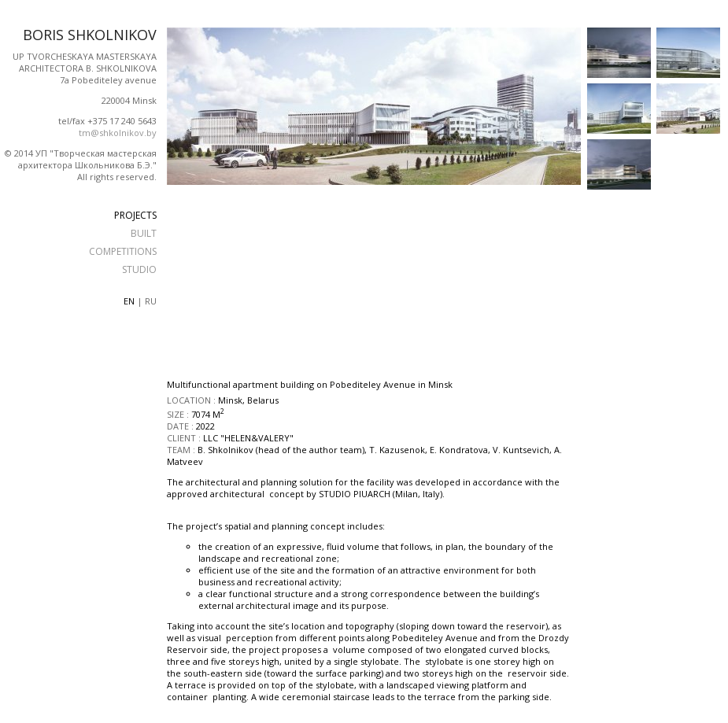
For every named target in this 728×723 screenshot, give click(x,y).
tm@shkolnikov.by (118, 133)
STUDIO (139, 269)
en (129, 301)
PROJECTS (135, 215)
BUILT (144, 233)
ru (151, 301)
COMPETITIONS (123, 251)
